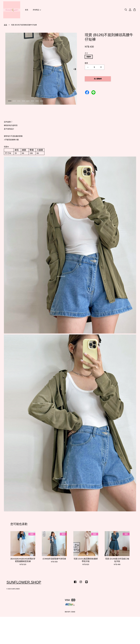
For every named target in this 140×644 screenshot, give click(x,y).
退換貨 (73, 612)
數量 (86, 63)
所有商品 (37, 10)
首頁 (27, 10)
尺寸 (86, 53)
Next (75, 69)
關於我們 (67, 612)
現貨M (89, 57)
